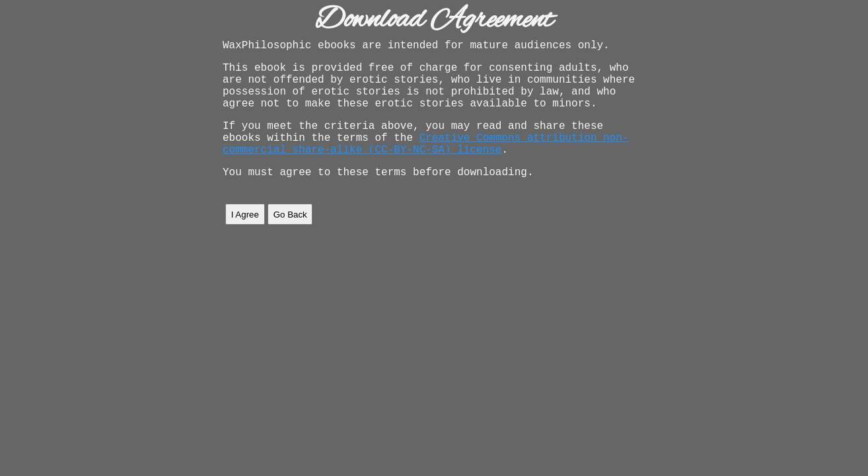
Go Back (290, 238)
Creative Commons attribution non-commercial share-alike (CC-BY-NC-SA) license (425, 163)
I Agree (245, 238)
